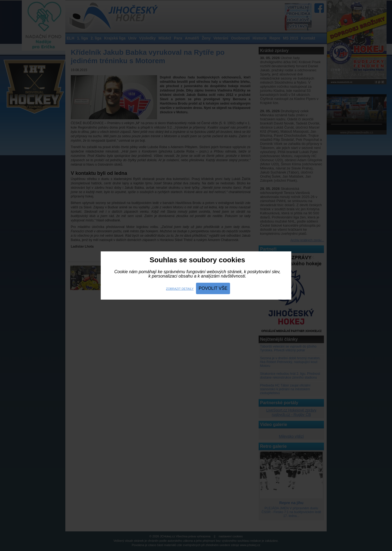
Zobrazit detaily (180, 289)
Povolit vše (213, 288)
